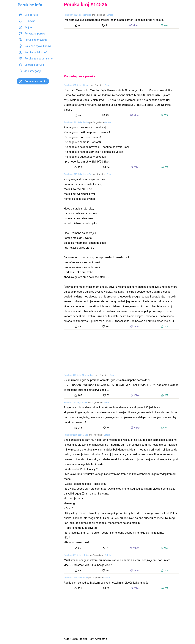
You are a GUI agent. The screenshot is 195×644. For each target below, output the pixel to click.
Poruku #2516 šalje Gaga (76, 435)
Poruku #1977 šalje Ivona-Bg (78, 174)
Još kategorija (30, 71)
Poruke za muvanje (33, 40)
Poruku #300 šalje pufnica (76, 555)
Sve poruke (28, 15)
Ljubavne (27, 21)
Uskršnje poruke (31, 65)
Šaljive (25, 27)
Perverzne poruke (32, 34)
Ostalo (110, 15)
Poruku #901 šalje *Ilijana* (77, 85)
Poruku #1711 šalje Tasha (76, 122)
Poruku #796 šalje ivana (75, 403)
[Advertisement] (121, 49)
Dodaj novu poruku (33, 81)
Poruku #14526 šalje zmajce (78, 15)
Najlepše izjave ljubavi (35, 46)
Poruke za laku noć (33, 52)
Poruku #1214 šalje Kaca (76, 578)
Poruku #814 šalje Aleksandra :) (79, 375)
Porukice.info (30, 5)
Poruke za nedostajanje (36, 59)
